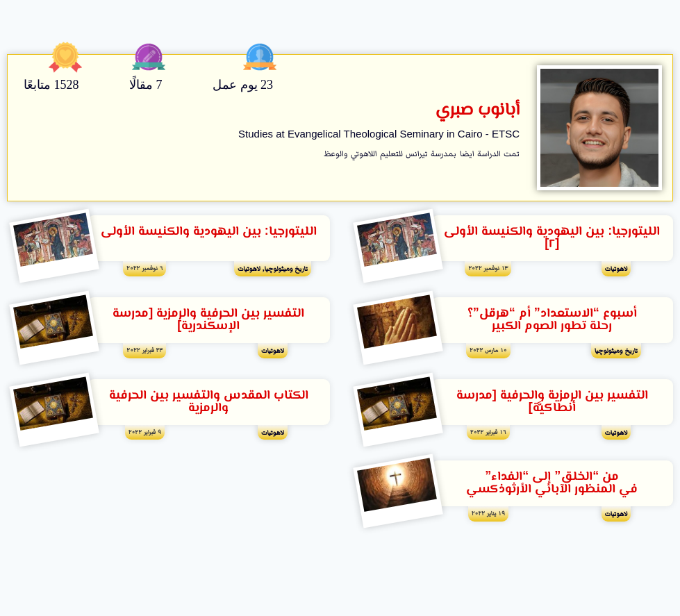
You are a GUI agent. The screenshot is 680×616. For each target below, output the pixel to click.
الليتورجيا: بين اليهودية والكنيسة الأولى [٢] (552, 238)
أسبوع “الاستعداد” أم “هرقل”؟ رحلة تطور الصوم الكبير (552, 320)
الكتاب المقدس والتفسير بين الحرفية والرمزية (209, 402)
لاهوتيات (616, 268)
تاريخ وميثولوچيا (286, 268)
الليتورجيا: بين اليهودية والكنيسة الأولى (209, 232)
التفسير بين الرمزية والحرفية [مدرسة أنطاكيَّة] (552, 402)
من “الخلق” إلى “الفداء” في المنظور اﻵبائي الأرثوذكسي (552, 483)
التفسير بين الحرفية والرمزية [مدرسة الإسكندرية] (208, 320)
